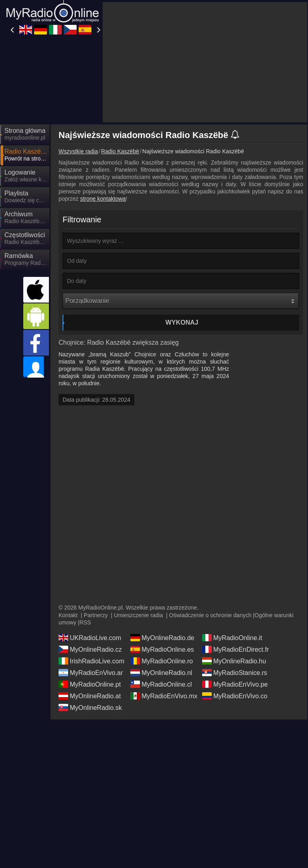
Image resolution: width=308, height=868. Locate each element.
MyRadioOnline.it (232, 573)
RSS (85, 558)
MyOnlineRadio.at (90, 632)
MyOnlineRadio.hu (234, 597)
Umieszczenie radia (138, 551)
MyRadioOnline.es (162, 585)
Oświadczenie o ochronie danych (210, 551)
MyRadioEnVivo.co (235, 632)
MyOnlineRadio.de (162, 573)
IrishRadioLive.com (91, 597)
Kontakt (68, 551)
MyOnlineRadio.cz (90, 585)
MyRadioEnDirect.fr (236, 585)
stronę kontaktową (103, 126)
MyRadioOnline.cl (161, 620)
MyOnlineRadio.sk (90, 643)
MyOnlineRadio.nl (161, 608)
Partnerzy (96, 551)
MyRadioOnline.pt (90, 620)
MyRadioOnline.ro (162, 597)
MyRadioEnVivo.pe (235, 620)
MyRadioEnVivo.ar (91, 608)
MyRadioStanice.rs (235, 608)
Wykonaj (182, 250)
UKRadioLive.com (90, 573)
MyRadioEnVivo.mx (164, 632)
